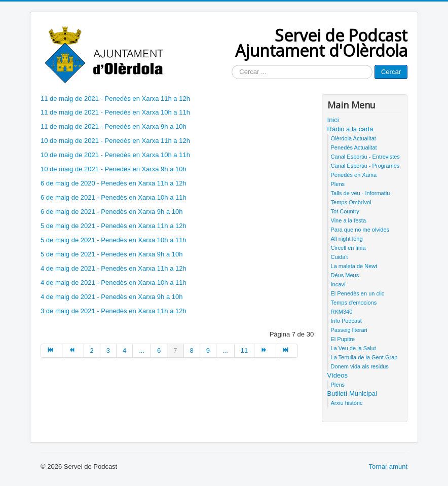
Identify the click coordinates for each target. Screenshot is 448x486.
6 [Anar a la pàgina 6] (159, 350)
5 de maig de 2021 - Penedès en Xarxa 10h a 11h (114, 240)
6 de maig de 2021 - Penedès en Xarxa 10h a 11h (114, 197)
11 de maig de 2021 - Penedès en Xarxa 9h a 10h (114, 126)
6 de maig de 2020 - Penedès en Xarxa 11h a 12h (114, 183)
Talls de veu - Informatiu (361, 193)
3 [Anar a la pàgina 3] (108, 350)
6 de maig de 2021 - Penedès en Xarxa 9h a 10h (111, 212)
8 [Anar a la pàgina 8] (192, 350)
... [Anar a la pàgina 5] (142, 350)
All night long (347, 239)
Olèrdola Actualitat (353, 138)
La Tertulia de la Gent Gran (364, 357)
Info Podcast (346, 321)
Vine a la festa (349, 220)
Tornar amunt (388, 466)
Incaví (338, 284)
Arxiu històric (347, 403)
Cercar (391, 72)
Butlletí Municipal (352, 394)
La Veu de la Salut (353, 348)
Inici (333, 120)
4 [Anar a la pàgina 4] (124, 350)
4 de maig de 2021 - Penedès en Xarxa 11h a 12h (114, 268)
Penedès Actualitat (354, 147)
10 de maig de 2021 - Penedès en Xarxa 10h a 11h (115, 155)
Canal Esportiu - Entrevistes (365, 157)
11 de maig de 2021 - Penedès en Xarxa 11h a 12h (115, 99)
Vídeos (338, 375)
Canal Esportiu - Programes (365, 166)
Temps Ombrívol (351, 202)
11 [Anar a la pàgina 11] (244, 350)
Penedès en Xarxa (354, 175)
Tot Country (345, 211)
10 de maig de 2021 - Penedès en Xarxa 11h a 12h (115, 141)
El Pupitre (343, 339)
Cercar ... (232, 65)
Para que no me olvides (360, 230)
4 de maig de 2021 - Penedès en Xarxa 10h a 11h (114, 283)
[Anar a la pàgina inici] (51, 351)
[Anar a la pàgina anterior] (73, 351)
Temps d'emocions (354, 303)
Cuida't (340, 257)
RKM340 (342, 312)
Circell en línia (348, 248)
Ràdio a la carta (350, 129)
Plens (338, 184)
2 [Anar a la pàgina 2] (92, 350)
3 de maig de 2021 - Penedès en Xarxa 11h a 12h (114, 311)
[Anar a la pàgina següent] (265, 351)
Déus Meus (345, 275)
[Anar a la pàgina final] (287, 351)
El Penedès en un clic (358, 293)
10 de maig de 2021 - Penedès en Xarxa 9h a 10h (114, 169)
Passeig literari (349, 330)
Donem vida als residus (360, 366)
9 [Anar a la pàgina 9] (208, 350)
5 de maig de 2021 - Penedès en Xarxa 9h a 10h (111, 254)
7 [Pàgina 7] (175, 350)
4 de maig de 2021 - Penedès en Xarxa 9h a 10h (111, 297)
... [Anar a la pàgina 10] (225, 350)
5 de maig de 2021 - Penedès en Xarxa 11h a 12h (114, 226)
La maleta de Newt (354, 266)
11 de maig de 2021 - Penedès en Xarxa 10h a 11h (115, 112)
